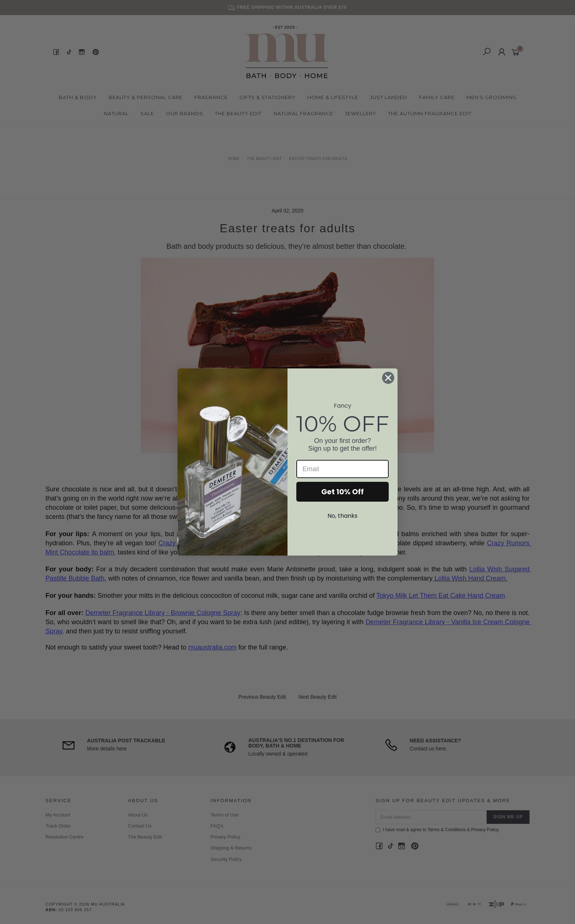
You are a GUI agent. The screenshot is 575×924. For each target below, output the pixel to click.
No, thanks (343, 516)
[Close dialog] (388, 378)
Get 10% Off (343, 492)
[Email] (343, 469)
